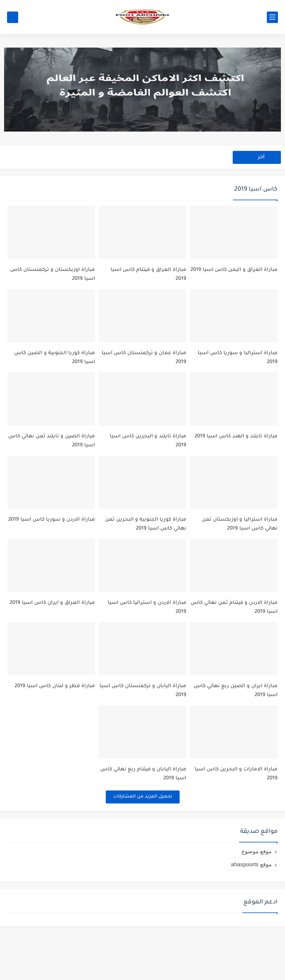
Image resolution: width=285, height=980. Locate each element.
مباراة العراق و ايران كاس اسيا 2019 (52, 636)
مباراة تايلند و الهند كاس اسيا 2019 (236, 457)
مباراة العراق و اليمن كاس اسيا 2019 (234, 277)
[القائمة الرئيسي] (272, 17)
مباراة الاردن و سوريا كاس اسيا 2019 (52, 546)
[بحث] (13, 17)
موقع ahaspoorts (251, 911)
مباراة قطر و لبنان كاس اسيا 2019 (55, 726)
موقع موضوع (257, 898)
